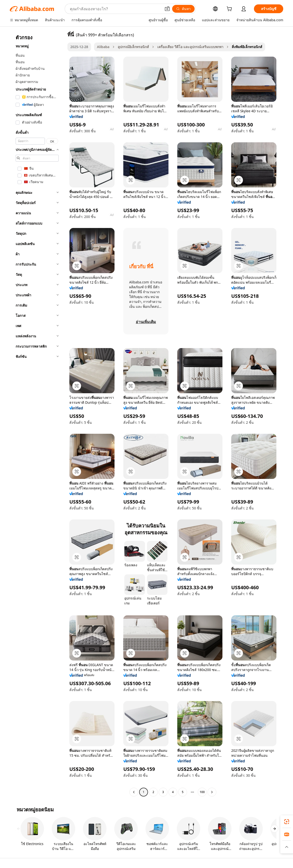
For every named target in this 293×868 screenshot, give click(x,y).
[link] (287, 822)
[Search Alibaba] (115, 9)
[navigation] (37, 414)
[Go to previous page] (134, 792)
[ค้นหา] (183, 9)
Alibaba (103, 47)
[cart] (230, 9)
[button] (167, 9)
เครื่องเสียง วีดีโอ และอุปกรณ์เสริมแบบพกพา (190, 47)
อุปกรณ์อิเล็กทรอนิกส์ (133, 47)
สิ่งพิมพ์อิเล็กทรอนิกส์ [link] (247, 47)
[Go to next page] (212, 792)
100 (202, 792)
